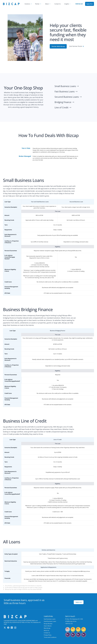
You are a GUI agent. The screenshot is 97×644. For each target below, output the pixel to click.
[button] (28, 4)
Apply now (79, 602)
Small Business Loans (50, 621)
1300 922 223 (79, 4)
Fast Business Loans (50, 619)
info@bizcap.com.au (71, 621)
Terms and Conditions (50, 637)
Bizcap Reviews (48, 624)
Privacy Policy (48, 635)
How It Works (48, 626)
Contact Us (47, 633)
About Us (46, 630)
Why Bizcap (47, 628)
